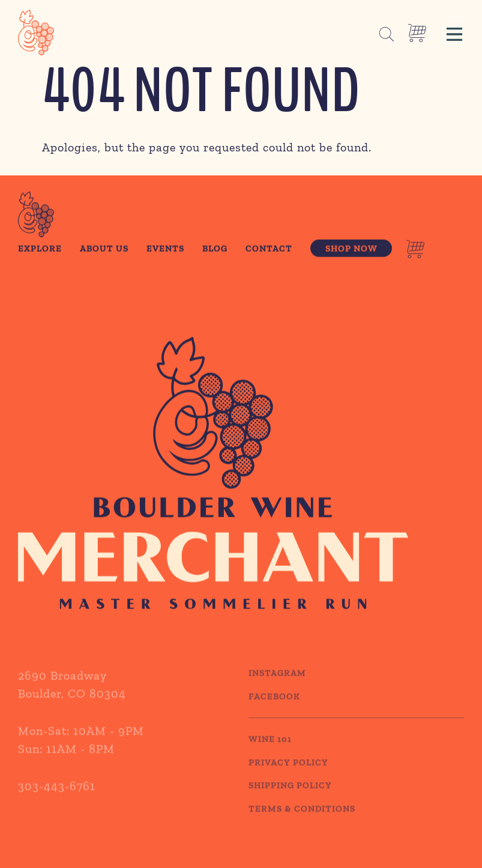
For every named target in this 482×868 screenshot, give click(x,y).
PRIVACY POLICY (288, 773)
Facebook (274, 707)
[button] (454, 32)
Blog (215, 250)
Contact (269, 250)
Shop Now (351, 250)
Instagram (277, 684)
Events (165, 250)
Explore (40, 250)
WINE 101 (270, 750)
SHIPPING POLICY (290, 797)
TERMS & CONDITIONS (302, 819)
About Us (104, 250)
